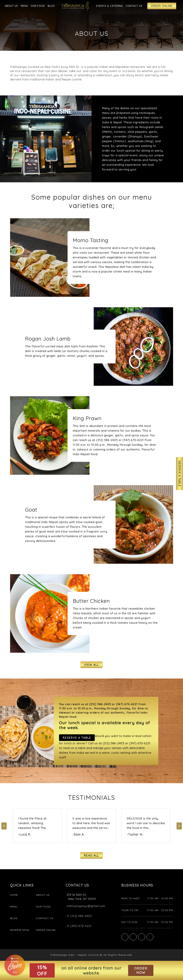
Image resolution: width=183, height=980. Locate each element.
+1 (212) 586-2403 (79, 916)
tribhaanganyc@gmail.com (86, 906)
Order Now (141, 970)
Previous (4, 826)
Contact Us (134, 6)
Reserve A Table (180, 474)
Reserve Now (20, 930)
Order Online (162, 6)
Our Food (38, 6)
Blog (51, 6)
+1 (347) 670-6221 (79, 926)
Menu (24, 6)
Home (14, 895)
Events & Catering (110, 6)
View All (91, 665)
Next (179, 826)
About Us (11, 6)
